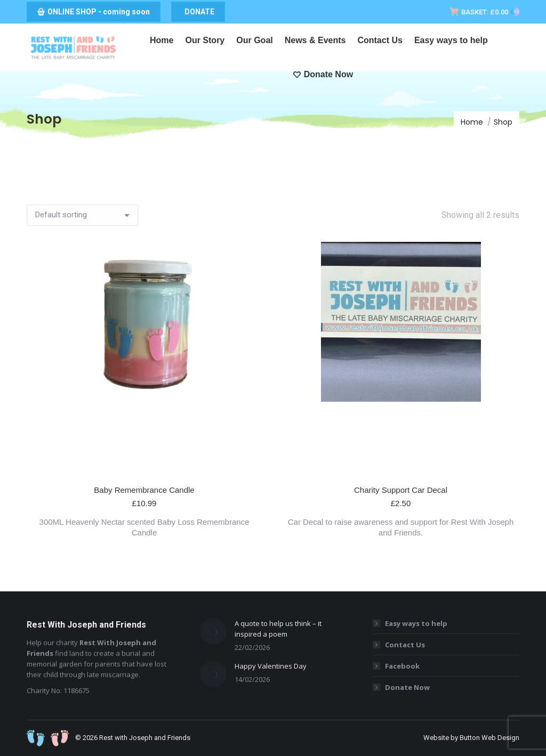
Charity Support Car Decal (401, 490)
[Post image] (213, 631)
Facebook (402, 666)
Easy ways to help (416, 623)
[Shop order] (82, 215)
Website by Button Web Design (471, 738)
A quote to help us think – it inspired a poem (278, 629)
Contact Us (405, 645)
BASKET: (485, 12)
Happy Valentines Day (271, 666)
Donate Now (407, 687)
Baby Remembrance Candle (144, 490)
